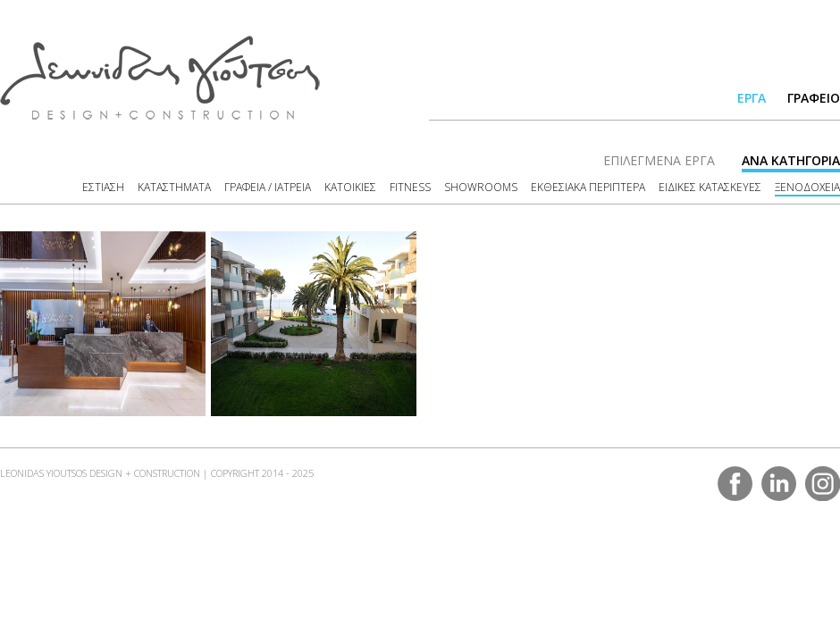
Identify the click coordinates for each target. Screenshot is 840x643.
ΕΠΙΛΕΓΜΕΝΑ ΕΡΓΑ (659, 160)
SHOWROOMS (481, 187)
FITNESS (410, 187)
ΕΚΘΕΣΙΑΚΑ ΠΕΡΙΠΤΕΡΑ (588, 187)
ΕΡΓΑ (752, 98)
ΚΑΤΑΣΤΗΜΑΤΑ (174, 187)
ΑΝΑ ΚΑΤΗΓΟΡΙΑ (791, 160)
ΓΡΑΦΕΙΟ (814, 98)
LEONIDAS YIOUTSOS (160, 78)
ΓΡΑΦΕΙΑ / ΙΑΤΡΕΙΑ (268, 187)
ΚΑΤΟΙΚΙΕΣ (350, 187)
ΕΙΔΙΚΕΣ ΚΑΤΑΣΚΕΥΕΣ (710, 187)
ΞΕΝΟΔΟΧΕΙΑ (807, 187)
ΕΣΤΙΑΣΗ (103, 187)
